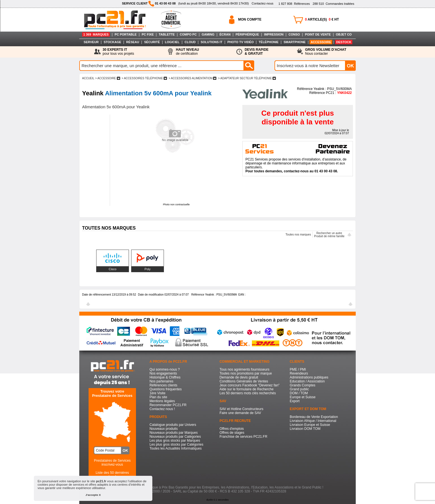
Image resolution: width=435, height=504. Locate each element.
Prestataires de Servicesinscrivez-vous (112, 463)
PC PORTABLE (126, 34)
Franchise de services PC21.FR (243, 437)
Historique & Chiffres (165, 377)
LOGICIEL (172, 42)
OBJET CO (344, 34)
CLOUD (190, 42)
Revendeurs (299, 373)
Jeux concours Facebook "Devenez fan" (250, 385)
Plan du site (158, 397)
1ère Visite (157, 393)
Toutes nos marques (298, 235)
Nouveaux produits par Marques (174, 433)
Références (294, 4)
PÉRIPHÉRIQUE (247, 34)
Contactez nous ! (162, 409)
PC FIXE (148, 34)
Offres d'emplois (232, 429)
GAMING (208, 34)
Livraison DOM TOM (305, 429)
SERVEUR (91, 42)
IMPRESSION (274, 34)
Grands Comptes (303, 385)
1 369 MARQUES (96, 34)
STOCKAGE (112, 42)
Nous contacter (326, 52)
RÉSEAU (133, 42)
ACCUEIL (88, 78)
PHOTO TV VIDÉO (240, 42)
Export (295, 401)
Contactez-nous (262, 3)
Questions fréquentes (166, 389)
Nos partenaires (162, 381)
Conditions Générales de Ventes (244, 381)
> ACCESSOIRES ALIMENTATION (193, 78)
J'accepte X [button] (93, 495)
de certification (187, 52)
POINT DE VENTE (318, 34)
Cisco (113, 269)
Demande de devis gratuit (239, 377)
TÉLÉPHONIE (269, 42)
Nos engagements (163, 373)
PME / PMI (298, 369)
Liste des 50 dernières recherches (112, 475)
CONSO (294, 34)
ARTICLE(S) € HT (322, 19)
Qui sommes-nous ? (165, 369)
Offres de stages (232, 433)
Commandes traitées (333, 4)
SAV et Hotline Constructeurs (241, 409)
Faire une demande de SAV (240, 413)
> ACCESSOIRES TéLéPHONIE (144, 78)
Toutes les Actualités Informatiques (176, 448)
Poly (147, 269)
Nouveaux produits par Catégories (175, 437)
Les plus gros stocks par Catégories (176, 444)
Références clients (163, 385)
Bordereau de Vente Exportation (314, 417)
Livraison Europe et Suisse (310, 425)
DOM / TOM (299, 393)
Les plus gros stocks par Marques (175, 441)
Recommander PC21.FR (168, 405)
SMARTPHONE (295, 42)
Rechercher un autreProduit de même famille (329, 235)
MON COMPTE (250, 19)
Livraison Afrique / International (313, 421)
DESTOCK (344, 42)
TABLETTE (167, 34)
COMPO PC (188, 34)
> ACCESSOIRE (107, 78)
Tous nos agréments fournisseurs (244, 369)
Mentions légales (162, 401)
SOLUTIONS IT (211, 42)
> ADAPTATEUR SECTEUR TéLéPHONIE (247, 78)
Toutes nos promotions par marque (246, 373)
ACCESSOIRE (321, 42)
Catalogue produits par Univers (173, 425)
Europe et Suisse (303, 397)
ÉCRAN (225, 34)
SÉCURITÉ (152, 42)
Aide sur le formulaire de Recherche (246, 389)
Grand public (299, 389)
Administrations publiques (309, 377)
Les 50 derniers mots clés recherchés (248, 393)
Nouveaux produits (164, 429)
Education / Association (307, 381)
